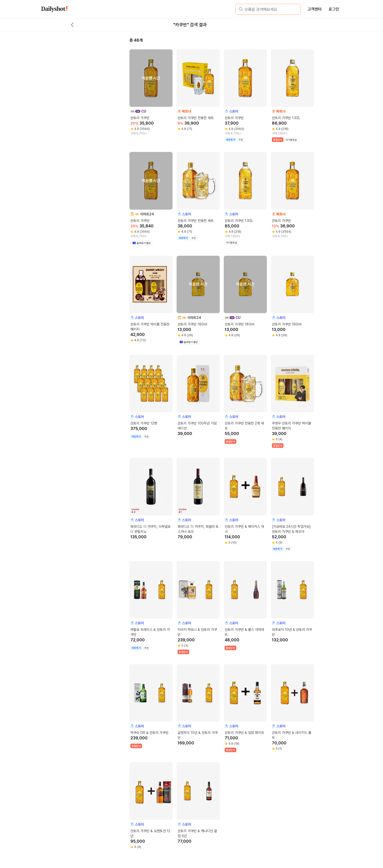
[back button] (72, 25)
